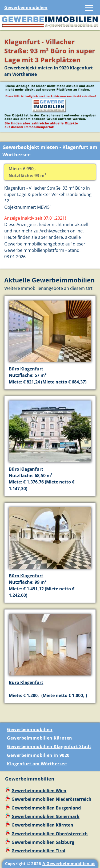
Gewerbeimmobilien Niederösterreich (51, 799)
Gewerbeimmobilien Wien (39, 791)
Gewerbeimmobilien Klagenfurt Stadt (49, 746)
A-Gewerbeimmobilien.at (69, 863)
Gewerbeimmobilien (26, 7)
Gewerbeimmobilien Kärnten (40, 738)
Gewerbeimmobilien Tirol (38, 851)
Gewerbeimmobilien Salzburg (43, 842)
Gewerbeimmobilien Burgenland (46, 808)
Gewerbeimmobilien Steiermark (45, 816)
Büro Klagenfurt (26, 369)
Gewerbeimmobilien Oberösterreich (50, 834)
